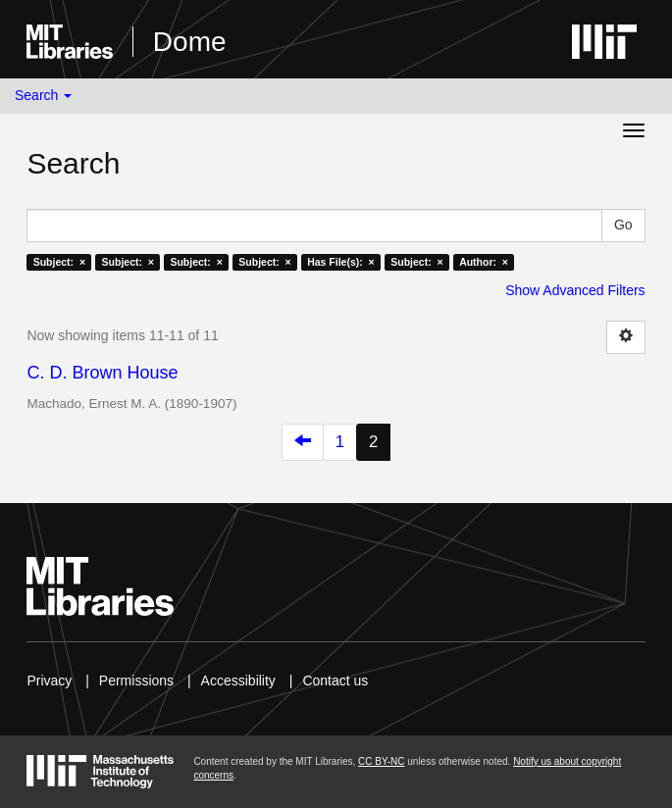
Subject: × (59, 262)
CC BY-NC (381, 761)
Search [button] (43, 95)
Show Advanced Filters (575, 290)
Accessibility (238, 681)
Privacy (49, 681)
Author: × (484, 262)
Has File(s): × (341, 262)
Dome (190, 42)
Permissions (136, 681)
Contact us (335, 681)
